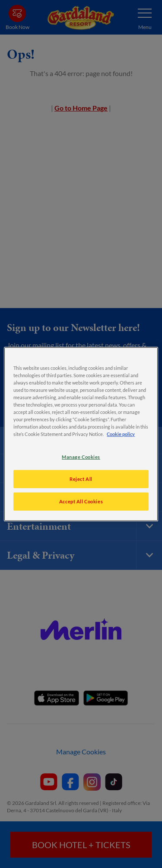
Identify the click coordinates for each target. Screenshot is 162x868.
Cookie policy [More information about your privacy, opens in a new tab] (121, 434)
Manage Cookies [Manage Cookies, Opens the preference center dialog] (81, 457)
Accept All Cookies (81, 501)
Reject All (81, 479)
